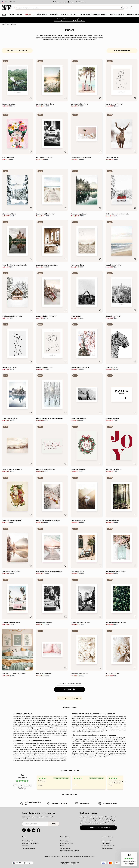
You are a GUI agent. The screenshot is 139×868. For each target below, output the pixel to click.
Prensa (62, 846)
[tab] (127, 8)
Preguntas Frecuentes (108, 846)
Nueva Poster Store (67, 843)
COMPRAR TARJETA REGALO (98, 828)
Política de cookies (67, 856)
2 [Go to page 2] (66, 698)
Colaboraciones (65, 848)
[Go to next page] (80, 698)
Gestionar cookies (107, 848)
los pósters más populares (31, 843)
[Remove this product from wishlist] (31, 98)
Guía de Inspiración (28, 841)
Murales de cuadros (28, 848)
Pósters (14, 24)
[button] (129, 859)
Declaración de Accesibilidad (70, 851)
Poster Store (5, 24)
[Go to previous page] (59, 698)
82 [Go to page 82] (77, 698)
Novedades (26, 846)
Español (13, 2)
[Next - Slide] (126, 782)
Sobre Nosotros (65, 841)
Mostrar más (69, 689)
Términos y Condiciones (51, 856)
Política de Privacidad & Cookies (85, 856)
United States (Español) (23, 863)
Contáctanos (106, 843)
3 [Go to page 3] (69, 698)
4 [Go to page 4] (73, 698)
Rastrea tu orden (107, 841)
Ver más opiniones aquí (69, 794)
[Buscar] (123, 8)
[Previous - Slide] (35, 782)
